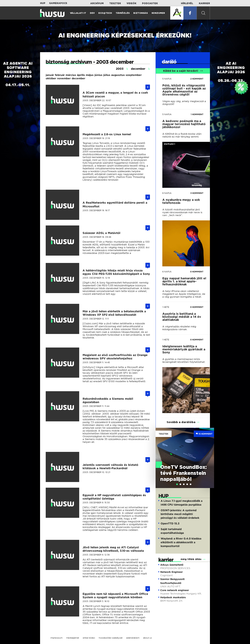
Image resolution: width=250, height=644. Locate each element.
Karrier (204, 3)
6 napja (167, 193)
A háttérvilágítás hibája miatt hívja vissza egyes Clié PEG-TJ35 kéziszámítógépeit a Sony (116, 272)
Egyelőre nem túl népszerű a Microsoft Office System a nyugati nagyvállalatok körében (115, 596)
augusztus (118, 75)
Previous (160, 454)
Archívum (97, 3)
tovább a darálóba (181, 422)
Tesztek (115, 3)
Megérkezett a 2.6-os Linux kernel (107, 134)
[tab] (177, 484)
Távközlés (123, 13)
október (51, 78)
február (60, 75)
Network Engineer (171, 572)
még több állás (191, 559)
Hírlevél (187, 3)
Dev (92, 13)
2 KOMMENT (197, 79)
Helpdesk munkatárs (173, 597)
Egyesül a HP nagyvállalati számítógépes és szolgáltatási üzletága (114, 497)
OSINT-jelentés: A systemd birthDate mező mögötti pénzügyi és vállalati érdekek (180, 514)
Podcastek (150, 3)
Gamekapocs (58, 3)
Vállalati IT (78, 13)
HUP (43, 3)
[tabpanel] (185, 458)
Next (209, 454)
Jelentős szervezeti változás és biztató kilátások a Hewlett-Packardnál (110, 467)
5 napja (167, 79)
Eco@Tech (105, 13)
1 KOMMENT (197, 114)
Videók (131, 3)
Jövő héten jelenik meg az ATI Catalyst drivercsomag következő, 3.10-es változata (113, 549)
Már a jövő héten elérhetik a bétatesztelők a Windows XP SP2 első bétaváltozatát (114, 313)
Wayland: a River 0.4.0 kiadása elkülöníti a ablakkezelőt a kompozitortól (181, 542)
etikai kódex (89, 638)
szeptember (134, 75)
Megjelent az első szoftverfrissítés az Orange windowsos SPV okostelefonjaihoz (115, 357)
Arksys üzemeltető (172, 565)
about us (147, 638)
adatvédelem (133, 638)
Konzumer (158, 13)
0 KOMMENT (197, 272)
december (78, 78)
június (98, 75)
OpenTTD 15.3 (170, 523)
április (81, 75)
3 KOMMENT (197, 193)
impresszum (56, 638)
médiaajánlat (73, 638)
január (50, 75)
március (71, 75)
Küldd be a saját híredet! (183, 71)
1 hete (166, 307)
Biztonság (141, 13)
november (64, 78)
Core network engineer (175, 590)
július (107, 75)
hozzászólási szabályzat (111, 638)
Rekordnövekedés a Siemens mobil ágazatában (108, 400)
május (90, 75)
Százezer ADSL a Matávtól (101, 233)
